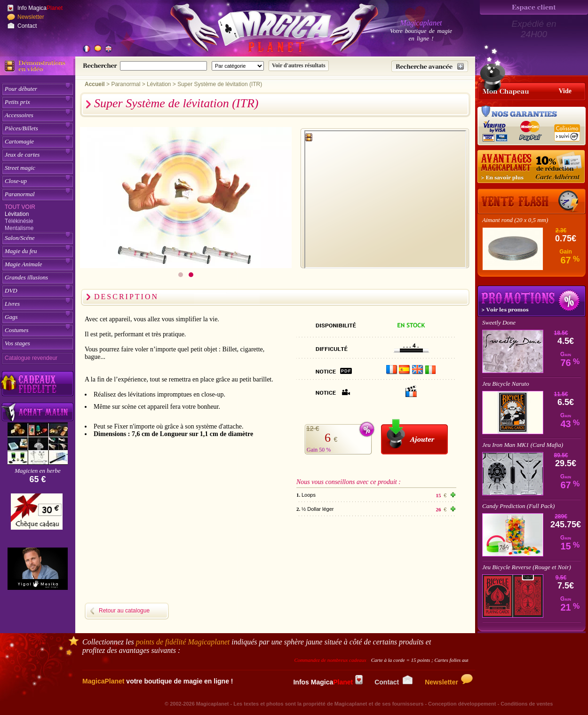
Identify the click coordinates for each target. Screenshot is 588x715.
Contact (27, 26)
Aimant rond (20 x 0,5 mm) (515, 220)
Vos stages (17, 343)
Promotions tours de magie (532, 301)
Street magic (20, 168)
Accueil (95, 84)
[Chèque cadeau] (37, 515)
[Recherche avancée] (430, 66)
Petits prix (17, 102)
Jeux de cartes (22, 155)
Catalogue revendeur (31, 358)
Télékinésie (19, 221)
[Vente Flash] (532, 201)
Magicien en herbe (37, 471)
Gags (11, 317)
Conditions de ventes (527, 704)
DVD (11, 290)
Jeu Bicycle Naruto (506, 384)
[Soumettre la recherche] (299, 66)
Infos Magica (328, 682)
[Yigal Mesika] (38, 569)
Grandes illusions (26, 277)
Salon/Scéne (20, 238)
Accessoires (19, 115)
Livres (12, 304)
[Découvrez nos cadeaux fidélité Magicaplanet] (38, 384)
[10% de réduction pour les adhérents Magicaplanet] (532, 167)
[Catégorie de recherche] (238, 66)
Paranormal (20, 194)
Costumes (17, 330)
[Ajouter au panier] (414, 437)
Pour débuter (21, 89)
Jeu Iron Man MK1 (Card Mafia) (523, 445)
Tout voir (20, 207)
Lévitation (17, 214)
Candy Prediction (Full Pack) (518, 506)
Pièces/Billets (21, 128)
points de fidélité (183, 642)
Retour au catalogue (124, 611)
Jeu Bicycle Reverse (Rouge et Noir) (527, 567)
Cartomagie (19, 141)
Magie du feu (21, 251)
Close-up (16, 181)
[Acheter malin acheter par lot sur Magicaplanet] (38, 412)
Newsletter (31, 17)
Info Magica (40, 8)
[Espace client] (534, 7)
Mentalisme (19, 228)
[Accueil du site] (263, 30)
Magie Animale (24, 264)
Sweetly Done (499, 322)
